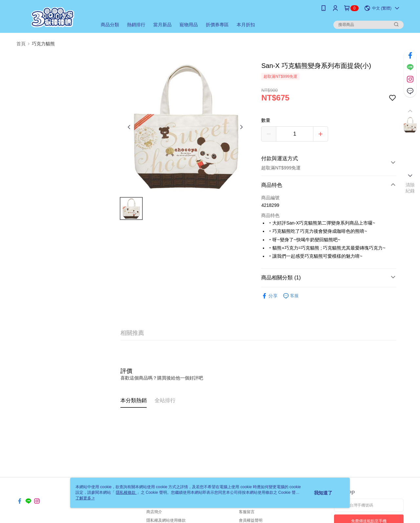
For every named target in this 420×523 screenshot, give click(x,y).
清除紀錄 (410, 188)
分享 (269, 296)
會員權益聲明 (251, 520)
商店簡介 (154, 512)
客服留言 (247, 512)
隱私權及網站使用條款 (166, 520)
